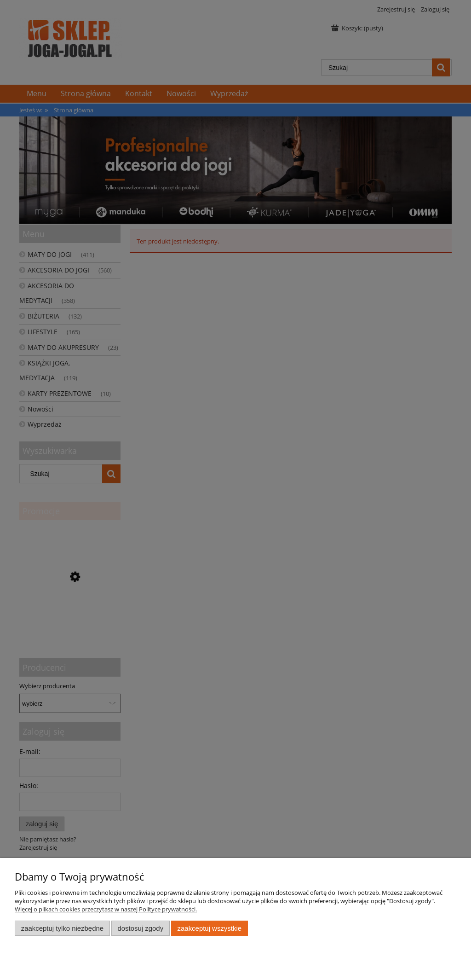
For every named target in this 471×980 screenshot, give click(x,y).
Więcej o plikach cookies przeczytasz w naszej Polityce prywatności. (106, 909)
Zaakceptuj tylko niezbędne (62, 928)
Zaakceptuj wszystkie (210, 928)
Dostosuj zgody (140, 928)
